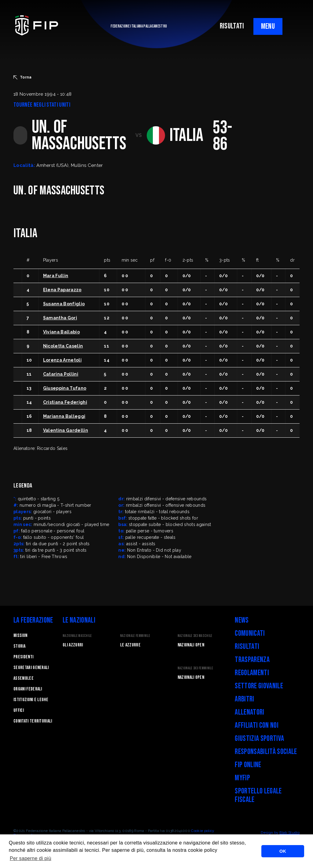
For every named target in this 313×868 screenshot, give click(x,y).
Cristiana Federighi (65, 402)
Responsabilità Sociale (266, 752)
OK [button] (283, 851)
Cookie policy (203, 831)
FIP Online (248, 765)
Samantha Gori (60, 318)
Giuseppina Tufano (65, 388)
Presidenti (23, 657)
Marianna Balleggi (64, 416)
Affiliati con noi (256, 725)
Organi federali (28, 689)
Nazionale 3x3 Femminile (195, 668)
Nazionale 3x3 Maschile (195, 636)
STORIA (19, 646)
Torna (23, 77)
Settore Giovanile (259, 686)
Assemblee (24, 678)
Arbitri (244, 699)
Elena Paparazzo (62, 290)
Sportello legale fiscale (258, 795)
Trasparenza (252, 660)
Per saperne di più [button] (31, 858)
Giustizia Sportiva (259, 739)
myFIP (242, 778)
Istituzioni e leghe (31, 700)
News (242, 620)
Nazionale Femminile (135, 636)
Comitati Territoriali (33, 721)
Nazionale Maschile (77, 636)
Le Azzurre (130, 645)
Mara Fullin (56, 276)
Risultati (247, 647)
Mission (20, 636)
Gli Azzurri (73, 645)
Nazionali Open (191, 645)
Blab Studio (289, 833)
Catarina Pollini (61, 374)
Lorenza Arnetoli (62, 360)
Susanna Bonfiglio (64, 304)
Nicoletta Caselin (63, 346)
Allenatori (249, 712)
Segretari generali (31, 668)
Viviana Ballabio (61, 332)
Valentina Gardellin (66, 430)
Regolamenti (252, 673)
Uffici (19, 710)
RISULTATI (232, 26)
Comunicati (250, 633)
